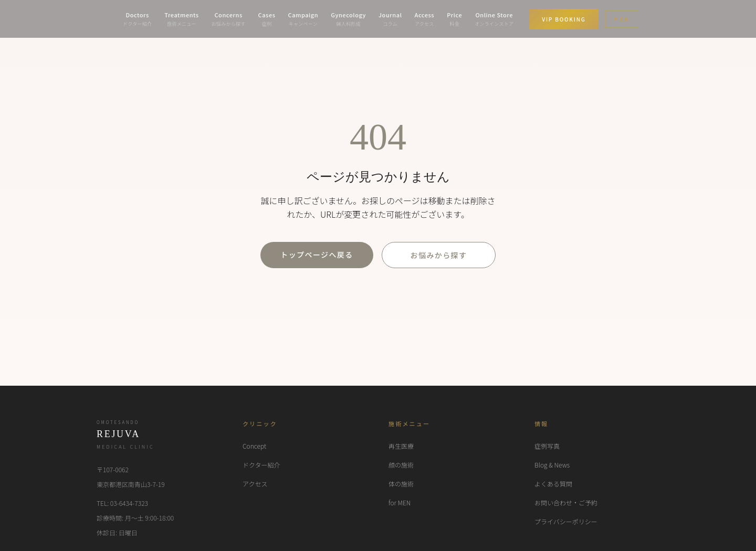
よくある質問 (553, 484)
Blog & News (552, 465)
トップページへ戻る (317, 255)
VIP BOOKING (564, 19)
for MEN (400, 502)
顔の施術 (401, 465)
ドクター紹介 (261, 465)
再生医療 (401, 446)
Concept (254, 446)
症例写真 (547, 446)
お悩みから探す (439, 255)
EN (622, 19)
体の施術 (401, 484)
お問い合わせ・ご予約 (566, 502)
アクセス (255, 484)
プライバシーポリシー (566, 521)
